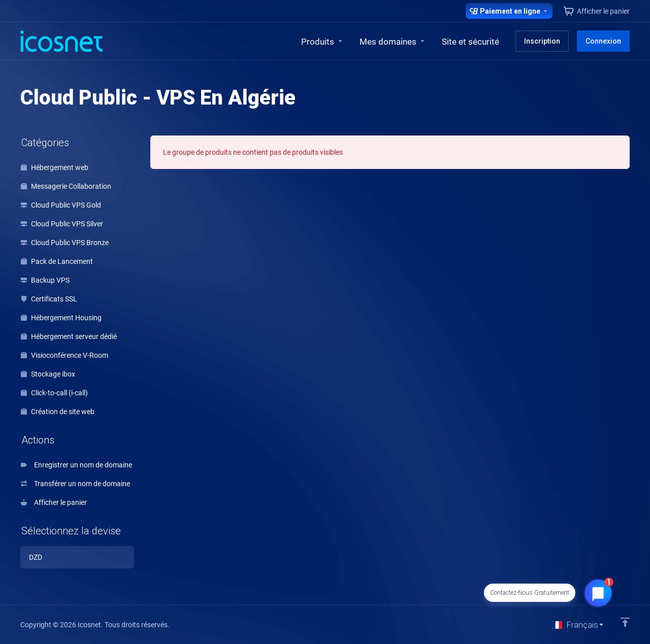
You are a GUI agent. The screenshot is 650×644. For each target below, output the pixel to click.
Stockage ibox (48, 374)
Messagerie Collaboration (66, 186)
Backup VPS (45, 280)
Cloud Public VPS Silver (62, 224)
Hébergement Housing (61, 318)
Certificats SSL (49, 299)
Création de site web (58, 412)
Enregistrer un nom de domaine (76, 465)
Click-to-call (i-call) (54, 393)
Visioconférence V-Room (64, 355)
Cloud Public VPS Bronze (65, 243)
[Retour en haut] (625, 622)
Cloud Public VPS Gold (61, 205)
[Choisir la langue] (578, 625)
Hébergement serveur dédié (69, 336)
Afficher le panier (54, 502)
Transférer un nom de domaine (75, 484)
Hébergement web (55, 167)
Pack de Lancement (57, 261)
